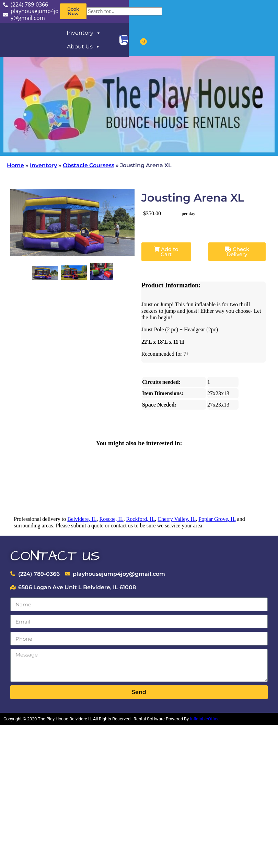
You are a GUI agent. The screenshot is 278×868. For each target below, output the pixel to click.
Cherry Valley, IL (177, 519)
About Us (84, 47)
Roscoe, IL (112, 519)
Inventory (84, 33)
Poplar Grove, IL (217, 519)
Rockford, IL (141, 519)
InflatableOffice (205, 719)
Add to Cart (166, 252)
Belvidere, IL (82, 519)
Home (15, 165)
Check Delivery (237, 252)
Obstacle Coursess (89, 165)
